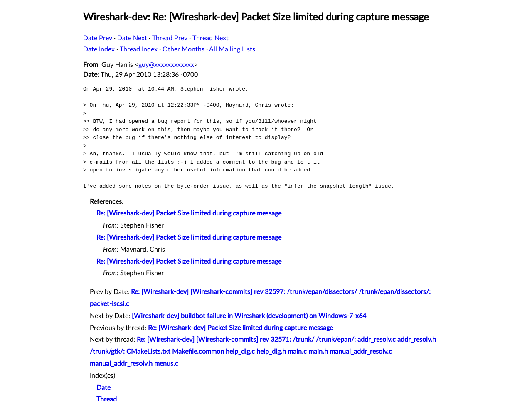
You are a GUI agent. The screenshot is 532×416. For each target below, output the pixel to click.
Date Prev (98, 38)
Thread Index (139, 49)
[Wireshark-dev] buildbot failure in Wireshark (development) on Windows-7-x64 (249, 316)
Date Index (99, 49)
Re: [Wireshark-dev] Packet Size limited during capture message (189, 213)
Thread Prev (170, 38)
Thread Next (211, 38)
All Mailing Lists (232, 49)
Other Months (183, 49)
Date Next (132, 38)
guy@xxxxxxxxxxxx (166, 65)
